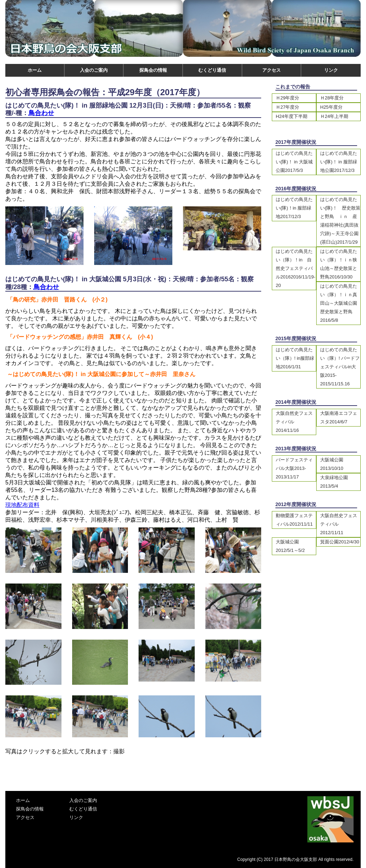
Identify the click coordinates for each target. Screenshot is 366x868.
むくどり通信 (212, 70)
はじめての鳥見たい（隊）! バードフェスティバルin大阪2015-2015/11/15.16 (340, 367)
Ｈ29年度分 (287, 98)
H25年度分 (331, 107)
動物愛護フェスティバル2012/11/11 (294, 520)
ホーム (35, 70)
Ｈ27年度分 (287, 107)
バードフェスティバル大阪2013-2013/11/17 (294, 468)
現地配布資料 (22, 505)
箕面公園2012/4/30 (340, 542)
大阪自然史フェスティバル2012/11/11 (339, 524)
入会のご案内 (94, 70)
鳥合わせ (41, 113)
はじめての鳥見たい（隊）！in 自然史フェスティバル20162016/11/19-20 (295, 268)
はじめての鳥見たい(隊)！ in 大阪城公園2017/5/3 (294, 162)
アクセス (271, 70)
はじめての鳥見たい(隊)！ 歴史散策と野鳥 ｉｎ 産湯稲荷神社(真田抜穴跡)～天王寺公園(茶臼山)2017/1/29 (340, 221)
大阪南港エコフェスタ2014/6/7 (339, 417)
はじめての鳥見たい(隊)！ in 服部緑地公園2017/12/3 (339, 162)
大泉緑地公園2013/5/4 (334, 482)
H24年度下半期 (292, 116)
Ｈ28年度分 (332, 98)
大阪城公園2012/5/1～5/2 (290, 546)
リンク (331, 70)
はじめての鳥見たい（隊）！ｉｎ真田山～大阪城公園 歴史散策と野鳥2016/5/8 (340, 303)
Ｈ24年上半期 (334, 116)
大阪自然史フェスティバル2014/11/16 (294, 422)
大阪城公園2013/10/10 (332, 464)
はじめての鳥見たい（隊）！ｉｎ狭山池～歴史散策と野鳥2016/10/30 (339, 264)
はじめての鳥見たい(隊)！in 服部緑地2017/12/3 (294, 208)
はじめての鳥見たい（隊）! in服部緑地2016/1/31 (295, 358)
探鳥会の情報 (153, 70)
